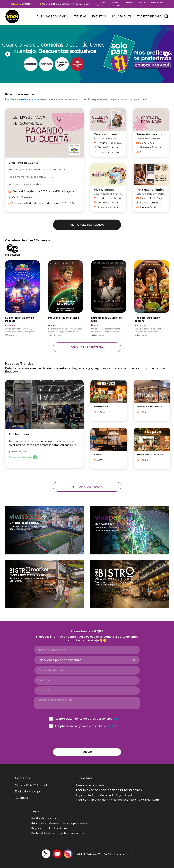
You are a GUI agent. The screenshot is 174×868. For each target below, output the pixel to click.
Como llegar (82, 4)
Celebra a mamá (106, 134)
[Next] (166, 54)
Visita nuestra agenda (24, 99)
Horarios (130, 3)
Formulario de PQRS (87, 631)
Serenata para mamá (151, 134)
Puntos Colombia (115, 4)
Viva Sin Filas (142, 4)
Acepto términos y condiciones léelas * (85, 726)
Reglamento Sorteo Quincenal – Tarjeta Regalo (104, 795)
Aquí (116, 719)
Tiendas (80, 17)
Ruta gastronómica (150, 190)
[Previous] (8, 54)
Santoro (99, 454)
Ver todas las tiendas (87, 487)
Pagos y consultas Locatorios (49, 828)
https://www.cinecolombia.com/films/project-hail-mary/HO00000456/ (66, 298)
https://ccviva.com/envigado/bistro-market (44, 584)
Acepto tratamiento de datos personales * (88, 719)
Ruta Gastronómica (53, 17)
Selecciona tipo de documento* (59, 660)
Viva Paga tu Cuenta (23, 163)
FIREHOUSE (101, 407)
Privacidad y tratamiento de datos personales (59, 823)
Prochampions (19, 434)
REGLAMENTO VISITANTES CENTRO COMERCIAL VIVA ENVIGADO (117, 800)
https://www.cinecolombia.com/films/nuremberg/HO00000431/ (109, 298)
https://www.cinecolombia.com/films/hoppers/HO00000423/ (152, 298)
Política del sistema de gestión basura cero (58, 833)
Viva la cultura (104, 190)
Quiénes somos (101, 4)
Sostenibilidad (157, 3)
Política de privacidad (44, 818)
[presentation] (87, 738)
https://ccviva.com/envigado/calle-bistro (130, 584)
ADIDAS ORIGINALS (150, 407)
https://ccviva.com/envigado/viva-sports (44, 530)
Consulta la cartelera (87, 347)
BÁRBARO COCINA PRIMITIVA (152, 454)
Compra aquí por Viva (20, 457)
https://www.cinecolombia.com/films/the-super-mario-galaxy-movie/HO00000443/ (22, 298)
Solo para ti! (121, 17)
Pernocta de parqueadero (91, 785)
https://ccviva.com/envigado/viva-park (130, 530)
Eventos (99, 17)
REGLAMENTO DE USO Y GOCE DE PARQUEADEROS (109, 790)
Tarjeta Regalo (149, 17)
